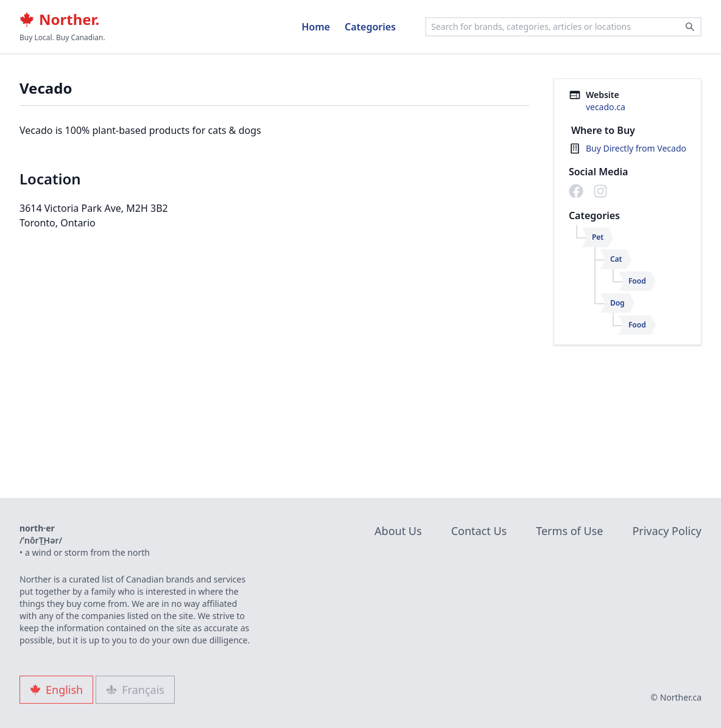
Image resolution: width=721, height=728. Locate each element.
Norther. (59, 19)
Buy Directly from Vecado (636, 148)
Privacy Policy (667, 531)
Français (135, 690)
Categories (370, 27)
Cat (616, 259)
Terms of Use (569, 531)
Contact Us (479, 531)
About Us (398, 531)
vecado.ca (606, 107)
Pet (598, 237)
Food (637, 281)
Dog (617, 303)
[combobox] (563, 27)
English (56, 690)
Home (316, 27)
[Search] (690, 27)
